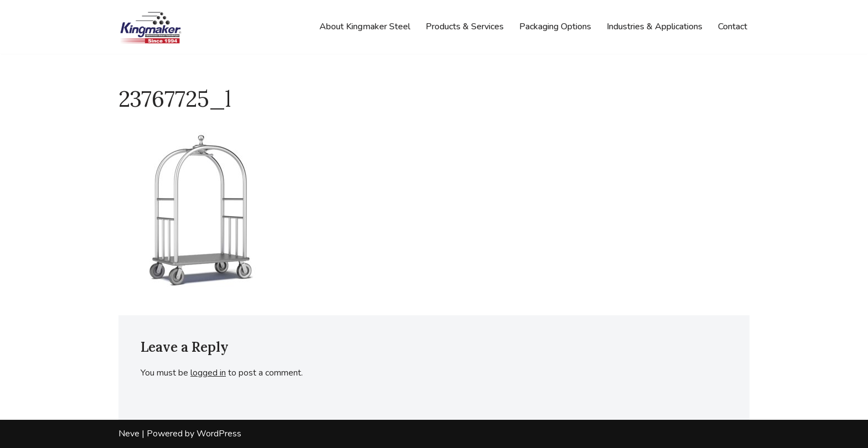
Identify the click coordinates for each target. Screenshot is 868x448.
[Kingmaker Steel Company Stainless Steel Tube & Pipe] (152, 27)
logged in (208, 373)
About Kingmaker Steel (365, 27)
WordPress (219, 434)
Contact (733, 27)
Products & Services (465, 27)
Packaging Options (555, 27)
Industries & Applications (655, 27)
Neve (129, 434)
